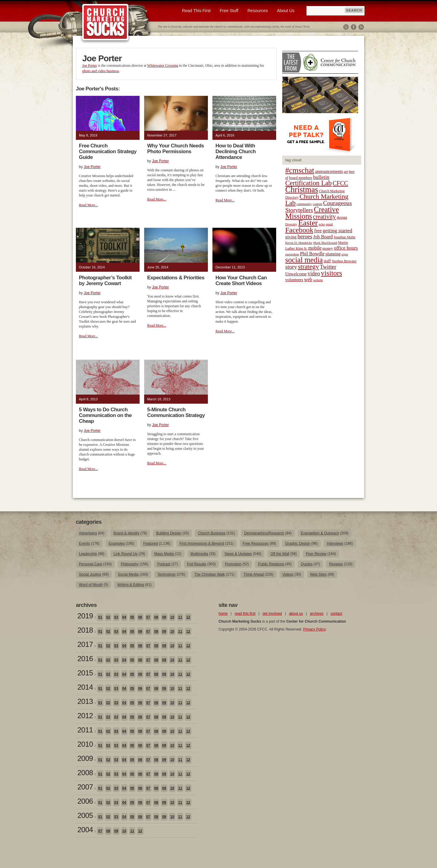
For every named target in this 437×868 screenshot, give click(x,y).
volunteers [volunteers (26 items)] (294, 280)
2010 (85, 744)
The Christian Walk (210, 574)
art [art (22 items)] (346, 172)
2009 (85, 758)
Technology (166, 574)
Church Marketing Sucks (105, 22)
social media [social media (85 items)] (304, 260)
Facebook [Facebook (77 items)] (299, 230)
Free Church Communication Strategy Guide (108, 151)
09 (164, 617)
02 (108, 617)
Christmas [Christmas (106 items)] (302, 190)
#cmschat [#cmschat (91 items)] (300, 170)
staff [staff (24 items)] (327, 261)
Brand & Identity (126, 533)
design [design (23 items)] (342, 217)
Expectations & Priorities (176, 278)
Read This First (196, 11)
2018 (85, 630)
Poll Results (196, 564)
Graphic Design (298, 543)
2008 (85, 773)
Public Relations (271, 564)
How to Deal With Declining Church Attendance (236, 151)
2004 (85, 830)
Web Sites (318, 574)
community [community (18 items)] (304, 204)
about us (296, 614)
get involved (272, 614)
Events (85, 543)
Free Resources (256, 543)
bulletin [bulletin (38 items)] (321, 177)
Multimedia (199, 554)
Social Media (128, 574)
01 (100, 617)
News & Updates (238, 554)
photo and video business (101, 71)
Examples (117, 543)
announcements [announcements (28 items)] (329, 171)
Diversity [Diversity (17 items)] (291, 224)
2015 (85, 673)
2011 (85, 730)
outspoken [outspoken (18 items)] (292, 254)
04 (124, 617)
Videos (288, 574)
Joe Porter (90, 66)
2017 (85, 644)
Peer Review (316, 554)
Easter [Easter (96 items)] (308, 223)
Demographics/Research (264, 533)
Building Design (169, 533)
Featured (151, 543)
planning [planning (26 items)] (333, 254)
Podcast (164, 564)
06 (140, 617)
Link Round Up (125, 554)
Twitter (346, 27)
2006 (85, 801)
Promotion (233, 564)
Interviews (335, 543)
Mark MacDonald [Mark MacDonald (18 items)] (325, 243)
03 (116, 617)
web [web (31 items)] (308, 279)
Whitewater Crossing (163, 66)
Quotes (307, 564)
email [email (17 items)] (329, 224)
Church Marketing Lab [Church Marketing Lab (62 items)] (317, 200)
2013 (85, 701)
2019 (85, 616)
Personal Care (91, 564)
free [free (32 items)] (318, 231)
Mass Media (164, 554)
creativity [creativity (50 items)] (324, 217)
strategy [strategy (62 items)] (308, 267)
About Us (286, 11)
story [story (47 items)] (291, 267)
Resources (257, 11)
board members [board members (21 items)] (301, 178)
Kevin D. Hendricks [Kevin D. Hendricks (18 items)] (299, 243)
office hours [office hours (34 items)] (346, 248)
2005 (85, 815)
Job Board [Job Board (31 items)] (323, 237)
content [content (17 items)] (317, 204)
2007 (85, 787)
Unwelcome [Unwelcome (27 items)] (296, 274)
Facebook (354, 27)
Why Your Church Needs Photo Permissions (176, 149)
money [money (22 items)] (328, 248)
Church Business (212, 533)
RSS (361, 27)
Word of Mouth (91, 585)
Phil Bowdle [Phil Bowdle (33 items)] (312, 254)
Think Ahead (254, 574)
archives (317, 614)
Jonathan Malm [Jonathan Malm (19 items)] (345, 237)
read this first (245, 614)
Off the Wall (280, 554)
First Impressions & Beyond (202, 543)
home (223, 614)
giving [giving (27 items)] (291, 237)
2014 (85, 687)
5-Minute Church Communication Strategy (176, 412)
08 (156, 617)
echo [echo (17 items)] (322, 224)
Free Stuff (229, 11)
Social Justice (90, 574)
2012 (85, 716)
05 (132, 617)
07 (148, 617)
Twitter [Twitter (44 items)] (328, 267)
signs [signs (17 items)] (345, 254)
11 (180, 617)
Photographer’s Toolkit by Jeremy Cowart (105, 281)
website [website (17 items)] (318, 280)
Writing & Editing (130, 585)
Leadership (88, 554)
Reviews (336, 564)
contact (336, 614)
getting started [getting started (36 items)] (337, 231)
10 (172, 617)
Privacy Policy (314, 629)
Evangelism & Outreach (320, 533)
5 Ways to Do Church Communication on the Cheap (105, 415)
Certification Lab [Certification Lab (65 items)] (308, 183)
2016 (85, 659)
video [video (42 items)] (314, 274)
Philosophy (130, 564)
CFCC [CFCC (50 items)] (340, 183)
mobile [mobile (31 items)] (315, 248)
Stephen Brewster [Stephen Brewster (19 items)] (344, 261)
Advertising (88, 533)
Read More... (88, 205)
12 (188, 617)
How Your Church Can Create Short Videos (241, 281)
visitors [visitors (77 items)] (331, 273)
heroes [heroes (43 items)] (305, 236)
